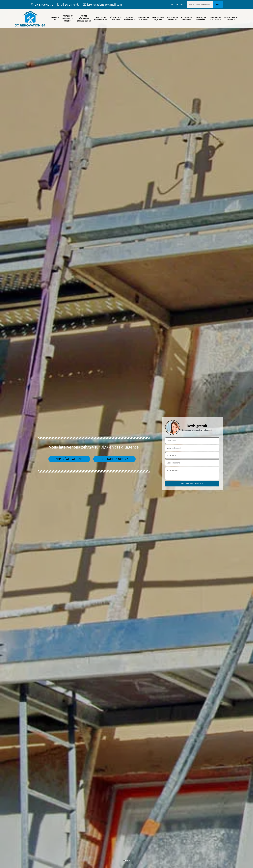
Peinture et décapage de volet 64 (68, 19)
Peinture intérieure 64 (130, 18)
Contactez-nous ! (115, 459)
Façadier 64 (55, 18)
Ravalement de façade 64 (158, 18)
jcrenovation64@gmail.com (102, 4)
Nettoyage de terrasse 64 (186, 18)
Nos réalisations (69, 459)
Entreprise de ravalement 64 (100, 18)
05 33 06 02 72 (42, 4)
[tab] (126, 434)
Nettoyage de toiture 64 (144, 18)
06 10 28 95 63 (68, 4)
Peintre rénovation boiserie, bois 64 (84, 19)
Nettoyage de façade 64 (172, 18)
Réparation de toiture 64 (116, 18)
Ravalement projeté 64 (201, 18)
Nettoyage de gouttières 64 (216, 18)
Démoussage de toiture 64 (231, 18)
